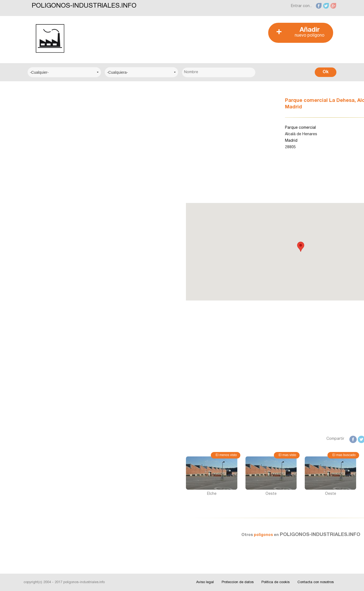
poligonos (185, 535)
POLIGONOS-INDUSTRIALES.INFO (84, 6)
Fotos (38, 330)
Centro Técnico (46, 156)
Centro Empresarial (49, 106)
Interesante (42, 313)
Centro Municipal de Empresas (60, 139)
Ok (326, 72)
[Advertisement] (179, 35)
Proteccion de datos (238, 582)
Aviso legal (205, 582)
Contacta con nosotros (316, 582)
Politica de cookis (276, 582)
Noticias (40, 297)
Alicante (39, 238)
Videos (38, 346)
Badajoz (40, 254)
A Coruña (40, 205)
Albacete (40, 221)
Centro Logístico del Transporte (61, 123)
